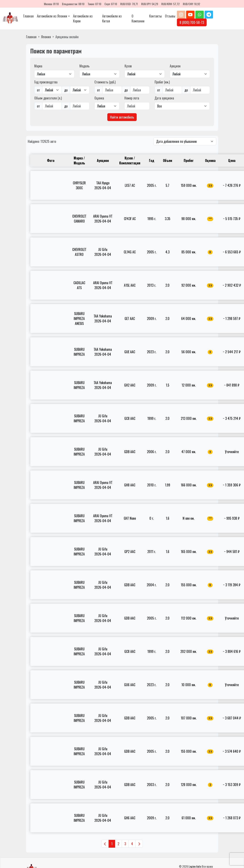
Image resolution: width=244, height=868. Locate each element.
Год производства (46, 82)
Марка (38, 66)
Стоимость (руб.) (105, 82)
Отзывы (170, 16)
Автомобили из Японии (52, 16)
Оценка (99, 98)
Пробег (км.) (162, 82)
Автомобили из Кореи (83, 18)
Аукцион (175, 66)
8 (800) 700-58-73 (192, 22)
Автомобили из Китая (112, 18)
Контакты (155, 16)
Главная (28, 16)
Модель (84, 66)
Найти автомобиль (122, 117)
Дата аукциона (164, 98)
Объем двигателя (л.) (48, 98)
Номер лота (132, 98)
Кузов (128, 66)
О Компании (138, 18)
